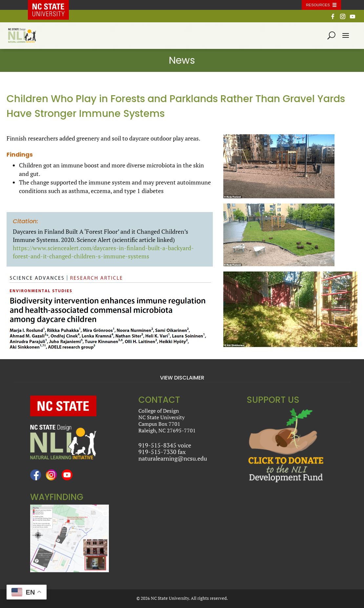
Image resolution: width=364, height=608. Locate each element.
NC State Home (53, 5)
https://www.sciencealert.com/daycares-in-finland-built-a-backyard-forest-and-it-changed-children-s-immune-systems (103, 252)
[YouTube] (353, 18)
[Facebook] (333, 18)
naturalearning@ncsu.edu (173, 458)
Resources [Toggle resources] (318, 5)
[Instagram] (343, 18)
